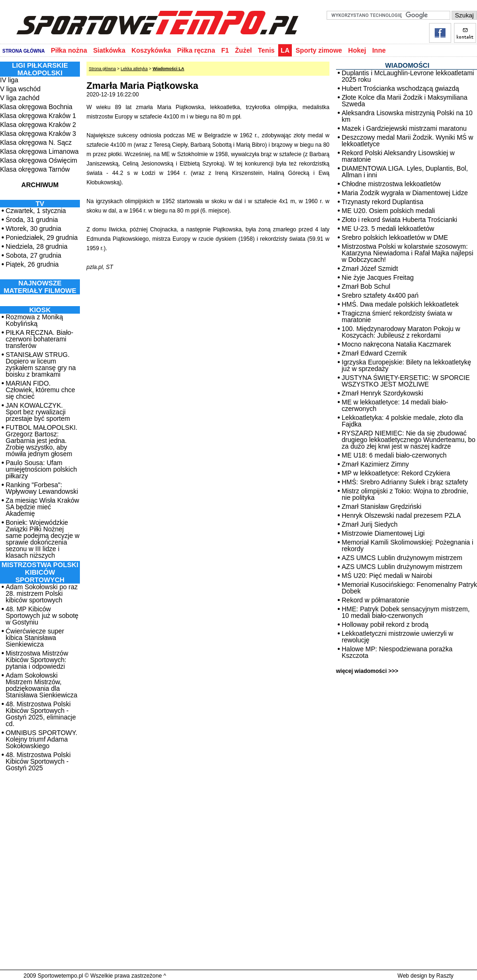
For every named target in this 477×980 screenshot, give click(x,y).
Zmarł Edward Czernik (374, 353)
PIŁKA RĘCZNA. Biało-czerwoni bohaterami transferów (39, 339)
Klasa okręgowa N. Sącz (36, 142)
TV (40, 204)
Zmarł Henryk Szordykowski (382, 393)
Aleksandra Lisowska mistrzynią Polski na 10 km (407, 116)
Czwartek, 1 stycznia (36, 211)
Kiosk (40, 310)
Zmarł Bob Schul (366, 286)
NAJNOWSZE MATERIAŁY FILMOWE (40, 287)
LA (285, 50)
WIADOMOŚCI (407, 65)
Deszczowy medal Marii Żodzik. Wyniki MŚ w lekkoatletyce (407, 141)
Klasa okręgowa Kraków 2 (38, 125)
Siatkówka (109, 50)
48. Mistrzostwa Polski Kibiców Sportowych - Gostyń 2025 (38, 761)
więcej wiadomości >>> (367, 671)
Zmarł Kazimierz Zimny (375, 464)
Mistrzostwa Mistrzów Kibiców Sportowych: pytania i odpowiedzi (37, 660)
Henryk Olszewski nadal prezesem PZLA (401, 515)
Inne (379, 50)
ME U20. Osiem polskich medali (388, 211)
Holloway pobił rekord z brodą (385, 624)
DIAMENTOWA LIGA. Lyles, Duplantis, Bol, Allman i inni (405, 172)
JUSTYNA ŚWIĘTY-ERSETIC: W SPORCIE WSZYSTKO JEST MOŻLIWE (406, 381)
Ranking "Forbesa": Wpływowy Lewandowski (42, 488)
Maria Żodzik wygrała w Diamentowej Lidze (405, 193)
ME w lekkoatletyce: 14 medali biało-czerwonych (395, 405)
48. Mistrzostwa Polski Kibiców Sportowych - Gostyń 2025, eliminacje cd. (41, 714)
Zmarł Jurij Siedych (370, 524)
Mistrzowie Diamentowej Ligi (383, 533)
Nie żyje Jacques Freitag (378, 277)
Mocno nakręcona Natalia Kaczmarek (396, 344)
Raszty (445, 976)
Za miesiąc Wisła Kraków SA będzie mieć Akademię (42, 507)
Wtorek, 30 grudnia (33, 229)
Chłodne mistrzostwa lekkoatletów (391, 184)
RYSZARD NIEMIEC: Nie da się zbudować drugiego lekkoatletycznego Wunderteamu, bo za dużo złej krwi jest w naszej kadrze (409, 440)
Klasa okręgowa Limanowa (39, 151)
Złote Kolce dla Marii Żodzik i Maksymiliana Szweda (405, 101)
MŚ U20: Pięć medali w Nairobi (387, 576)
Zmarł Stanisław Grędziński (382, 506)
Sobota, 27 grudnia (33, 255)
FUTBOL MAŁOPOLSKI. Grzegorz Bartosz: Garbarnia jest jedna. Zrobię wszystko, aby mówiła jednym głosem (42, 441)
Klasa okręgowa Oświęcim (39, 160)
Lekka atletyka (134, 69)
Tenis (266, 50)
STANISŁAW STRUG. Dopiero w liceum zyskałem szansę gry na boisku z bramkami (41, 364)
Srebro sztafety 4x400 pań (380, 295)
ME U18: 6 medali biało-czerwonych (394, 455)
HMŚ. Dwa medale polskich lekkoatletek (400, 304)
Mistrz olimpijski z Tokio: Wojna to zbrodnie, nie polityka (405, 494)
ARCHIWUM (40, 185)
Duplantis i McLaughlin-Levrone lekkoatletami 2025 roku (408, 76)
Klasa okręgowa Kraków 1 (38, 116)
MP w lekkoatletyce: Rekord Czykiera (396, 473)
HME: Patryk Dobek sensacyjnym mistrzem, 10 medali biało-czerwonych (406, 612)
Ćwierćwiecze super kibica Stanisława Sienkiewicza (35, 638)
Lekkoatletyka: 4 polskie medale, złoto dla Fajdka (402, 421)
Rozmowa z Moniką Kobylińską (34, 320)
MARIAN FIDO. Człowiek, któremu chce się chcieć (40, 390)
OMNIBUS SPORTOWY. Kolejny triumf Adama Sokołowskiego (41, 739)
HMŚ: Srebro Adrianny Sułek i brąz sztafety (405, 482)
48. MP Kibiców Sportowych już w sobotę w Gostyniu (42, 616)
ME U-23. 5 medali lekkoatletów (388, 229)
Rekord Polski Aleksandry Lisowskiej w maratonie (398, 156)
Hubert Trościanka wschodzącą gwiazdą (400, 88)
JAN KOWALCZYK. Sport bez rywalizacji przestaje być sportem (38, 412)
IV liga (9, 80)
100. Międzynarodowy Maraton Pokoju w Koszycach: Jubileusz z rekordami (401, 332)
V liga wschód (20, 89)
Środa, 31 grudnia (32, 220)
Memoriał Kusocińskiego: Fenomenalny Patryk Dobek (409, 588)
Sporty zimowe (319, 50)
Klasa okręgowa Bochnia (36, 107)
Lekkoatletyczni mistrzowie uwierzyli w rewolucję (397, 637)
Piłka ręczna (196, 50)
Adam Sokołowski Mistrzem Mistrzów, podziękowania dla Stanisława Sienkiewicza (42, 685)
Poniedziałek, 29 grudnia (42, 237)
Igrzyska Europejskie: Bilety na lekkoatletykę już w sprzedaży (406, 365)
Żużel (243, 50)
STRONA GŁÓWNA (23, 51)
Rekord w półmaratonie (375, 600)
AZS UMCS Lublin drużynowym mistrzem (402, 558)
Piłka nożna (69, 50)
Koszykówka (151, 50)
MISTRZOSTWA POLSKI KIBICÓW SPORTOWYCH (40, 572)
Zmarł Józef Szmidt (370, 269)
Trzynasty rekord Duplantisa (383, 202)
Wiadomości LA (168, 69)
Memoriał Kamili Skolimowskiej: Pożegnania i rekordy (407, 545)
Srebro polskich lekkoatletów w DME (395, 237)
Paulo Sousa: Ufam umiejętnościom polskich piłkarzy (41, 469)
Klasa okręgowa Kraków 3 (38, 134)
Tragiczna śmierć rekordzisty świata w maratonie (397, 316)
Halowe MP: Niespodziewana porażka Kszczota (397, 652)
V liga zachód (20, 98)
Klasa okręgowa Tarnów (35, 169)
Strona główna (102, 69)
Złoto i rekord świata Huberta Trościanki (399, 220)
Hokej (357, 50)
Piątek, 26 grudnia (32, 264)
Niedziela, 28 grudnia (37, 246)
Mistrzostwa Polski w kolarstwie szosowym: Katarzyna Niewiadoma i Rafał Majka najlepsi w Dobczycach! (407, 253)
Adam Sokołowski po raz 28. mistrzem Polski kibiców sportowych (42, 593)
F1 (225, 50)
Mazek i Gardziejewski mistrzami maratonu (404, 128)
